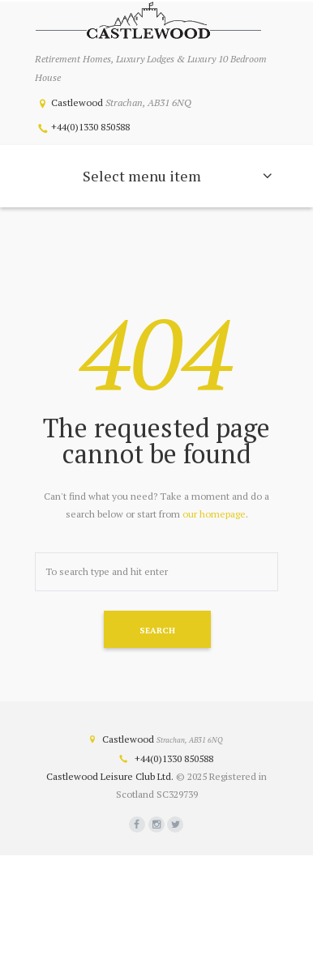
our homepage (214, 514)
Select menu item (142, 176)
